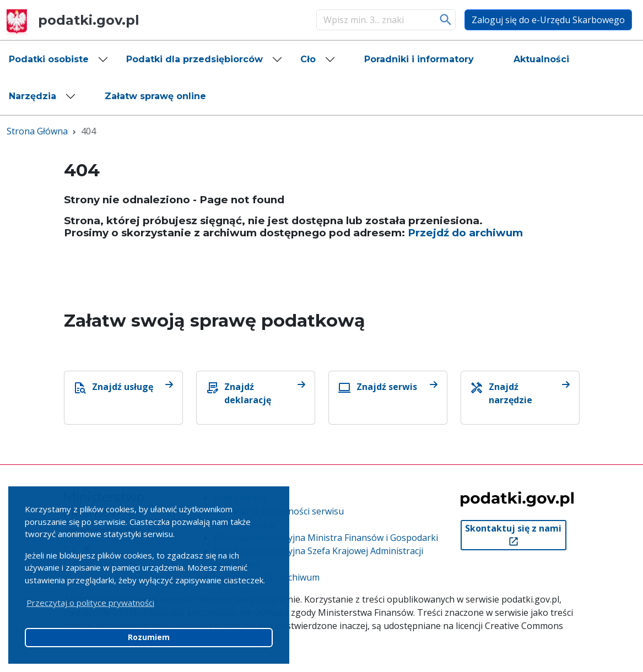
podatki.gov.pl (73, 20)
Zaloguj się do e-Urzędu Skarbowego (548, 20)
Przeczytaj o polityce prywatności (90, 603)
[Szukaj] (375, 20)
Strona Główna (37, 131)
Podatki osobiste (49, 59)
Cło (308, 59)
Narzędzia (33, 96)
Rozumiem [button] (149, 637)
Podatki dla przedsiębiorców (194, 59)
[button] (59, 59)
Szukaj (446, 20)
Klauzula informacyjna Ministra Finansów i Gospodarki (326, 538)
